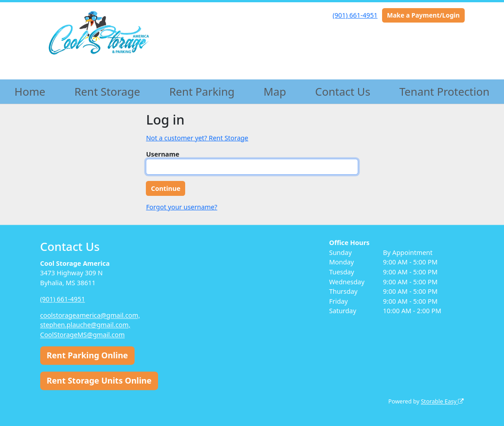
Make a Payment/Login (423, 15)
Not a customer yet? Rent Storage (197, 138)
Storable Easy (442, 402)
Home (30, 91)
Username (163, 154)
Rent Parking (202, 91)
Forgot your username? (182, 207)
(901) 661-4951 (355, 15)
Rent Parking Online (87, 356)
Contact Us (343, 91)
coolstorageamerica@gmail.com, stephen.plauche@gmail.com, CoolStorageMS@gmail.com (90, 325)
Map (275, 91)
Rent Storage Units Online (99, 380)
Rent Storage (107, 91)
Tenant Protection (444, 91)
